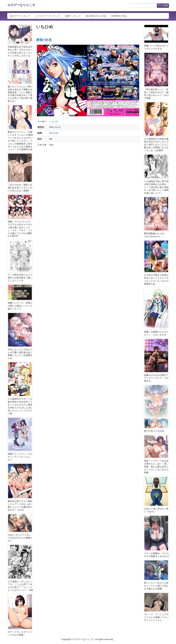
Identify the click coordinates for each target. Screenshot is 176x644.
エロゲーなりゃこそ (21, 5)
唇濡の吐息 (44, 40)
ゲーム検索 (163, 6)
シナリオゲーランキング (48, 16)
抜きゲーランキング (20, 16)
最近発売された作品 (96, 16)
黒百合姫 (54, 133)
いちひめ (54, 121)
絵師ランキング (73, 16)
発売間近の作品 (119, 16)
